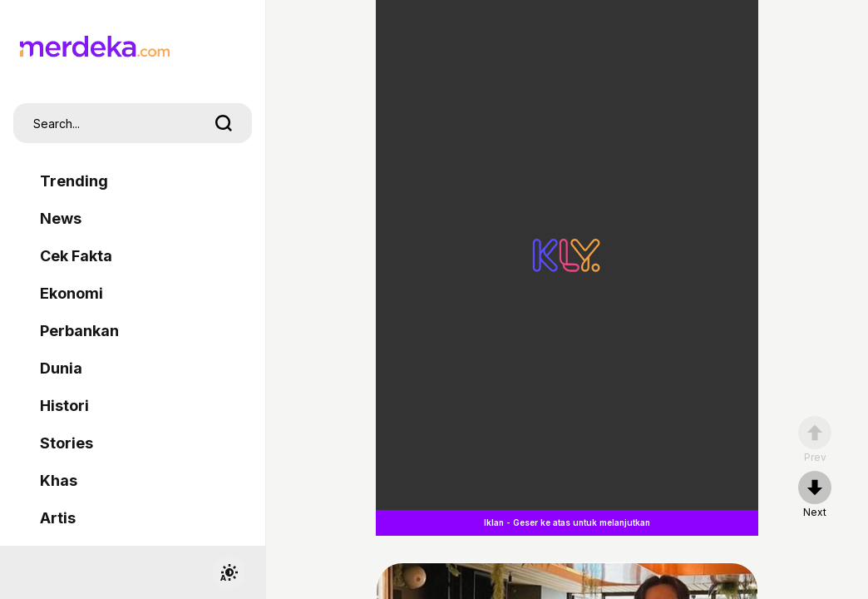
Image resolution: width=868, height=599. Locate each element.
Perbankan (79, 331)
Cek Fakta (76, 256)
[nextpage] (815, 495)
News (61, 218)
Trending (74, 181)
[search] (224, 123)
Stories (67, 443)
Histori (64, 406)
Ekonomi (72, 293)
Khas (59, 480)
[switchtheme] (229, 572)
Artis (58, 518)
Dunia (61, 368)
